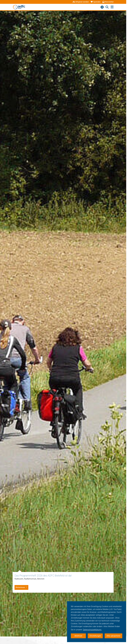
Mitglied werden (81, 2)
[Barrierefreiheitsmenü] (102, 7)
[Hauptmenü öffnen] (112, 7)
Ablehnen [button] (78, 636)
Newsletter (108, 2)
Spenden (96, 2)
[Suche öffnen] (107, 7)
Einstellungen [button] (95, 636)
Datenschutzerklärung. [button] (92, 630)
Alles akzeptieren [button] (113, 636)
